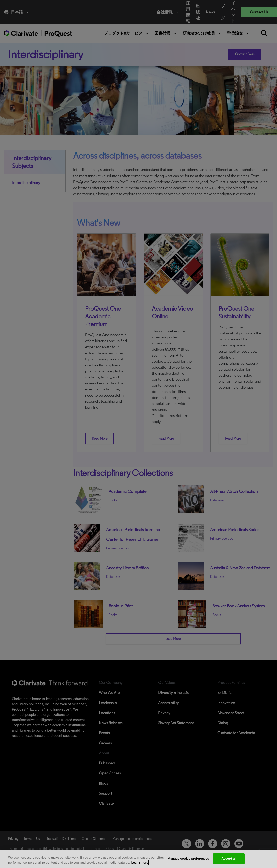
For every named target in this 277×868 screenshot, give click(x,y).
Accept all (229, 859)
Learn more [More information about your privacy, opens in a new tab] (140, 863)
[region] (138, 859)
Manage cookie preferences (188, 859)
